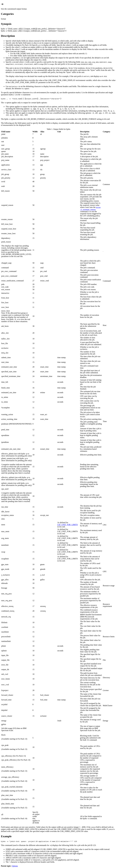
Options (15, 866)
